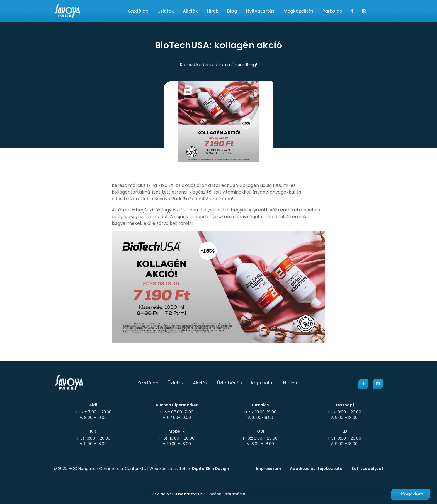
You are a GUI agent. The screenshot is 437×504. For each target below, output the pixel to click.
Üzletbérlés (229, 383)
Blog (232, 11)
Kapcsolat (263, 383)
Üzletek (166, 11)
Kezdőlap (138, 11)
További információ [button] (226, 494)
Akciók (190, 11)
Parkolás (332, 11)
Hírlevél (291, 383)
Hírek (213, 11)
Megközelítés (298, 11)
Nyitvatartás (260, 11)
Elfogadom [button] (411, 494)
